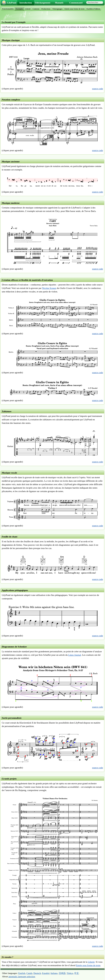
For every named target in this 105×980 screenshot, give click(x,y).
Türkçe (70, 973)
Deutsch (37, 973)
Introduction (26, 3)
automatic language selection (22, 976)
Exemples (19, 9)
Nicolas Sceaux (49, 288)
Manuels (59, 3)
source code (97, 89)
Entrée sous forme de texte (88, 965)
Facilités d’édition (93, 9)
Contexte (36, 9)
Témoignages (57, 9)
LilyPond (12, 3)
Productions (46, 9)
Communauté (76, 3)
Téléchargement (42, 3)
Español (46, 973)
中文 (77, 973)
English (22, 973)
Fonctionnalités (8, 9)
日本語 (62, 973)
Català (29, 973)
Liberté (91, 962)
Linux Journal (75, 655)
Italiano (54, 973)
